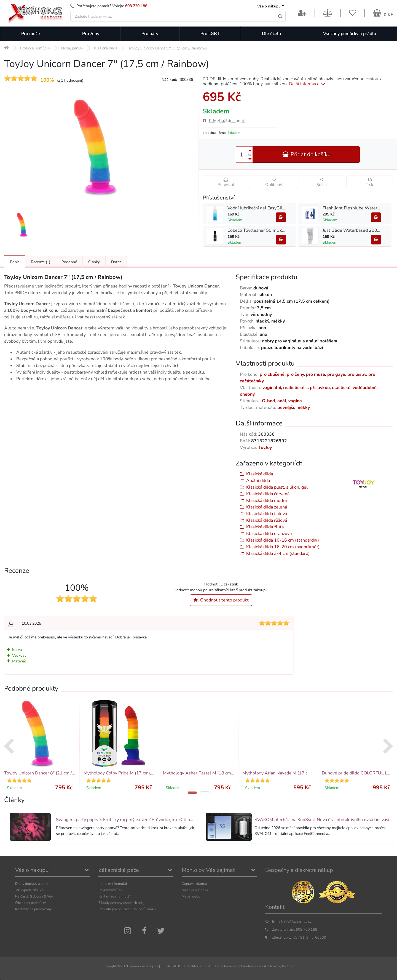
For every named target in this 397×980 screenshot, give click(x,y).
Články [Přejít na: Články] (94, 262)
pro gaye (336, 374)
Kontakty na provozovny (33, 909)
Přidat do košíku (306, 154)
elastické (341, 388)
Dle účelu (271, 34)
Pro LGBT (210, 34)
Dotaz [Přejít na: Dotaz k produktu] (116, 262)
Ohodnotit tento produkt (221, 600)
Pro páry (150, 34)
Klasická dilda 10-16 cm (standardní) (283, 540)
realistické (294, 388)
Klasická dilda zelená (267, 507)
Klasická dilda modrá (266, 500)
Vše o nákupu (269, 6)
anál (282, 401)
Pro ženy (91, 34)
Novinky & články (195, 890)
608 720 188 (136, 6)
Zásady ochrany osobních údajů (122, 903)
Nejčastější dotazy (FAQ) (34, 896)
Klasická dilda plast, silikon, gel (277, 487)
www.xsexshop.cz (144, 966)
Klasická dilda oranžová (269, 534)
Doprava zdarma (194, 884)
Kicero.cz (289, 966)
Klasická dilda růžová (267, 520)
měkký (303, 408)
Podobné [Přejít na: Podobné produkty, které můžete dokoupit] (69, 262)
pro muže (316, 374)
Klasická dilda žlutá (265, 527)
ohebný (247, 394)
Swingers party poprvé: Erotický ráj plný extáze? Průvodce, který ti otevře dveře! (135, 820)
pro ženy (295, 374)
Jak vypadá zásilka (29, 890)
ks (250, 154)
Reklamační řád (110, 890)
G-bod (269, 401)
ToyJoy (265, 448)
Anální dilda (258, 481)
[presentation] (9, 747)
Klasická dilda (260, 474)
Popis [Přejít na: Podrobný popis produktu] (15, 262)
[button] (192, 793)
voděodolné (365, 388)
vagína (295, 401)
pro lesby (357, 374)
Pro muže (31, 34)
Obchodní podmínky (30, 903)
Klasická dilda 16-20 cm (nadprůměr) (283, 547)
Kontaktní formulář (113, 884)
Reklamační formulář (115, 896)
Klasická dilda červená (268, 494)
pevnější (286, 408)
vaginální (272, 388)
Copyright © (111, 966)
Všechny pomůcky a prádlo (350, 34)
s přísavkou (318, 388)
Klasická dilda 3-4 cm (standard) (278, 553)
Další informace (308, 84)
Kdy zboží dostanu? (224, 121)
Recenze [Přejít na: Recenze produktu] (41, 262)
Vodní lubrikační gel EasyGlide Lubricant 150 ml (275, 208)
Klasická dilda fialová (267, 514)
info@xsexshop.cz (298, 921)
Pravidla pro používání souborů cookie (127, 909)
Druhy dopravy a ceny (32, 884)
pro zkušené (272, 374)
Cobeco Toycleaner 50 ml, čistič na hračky (269, 230)
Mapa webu (191, 896)
